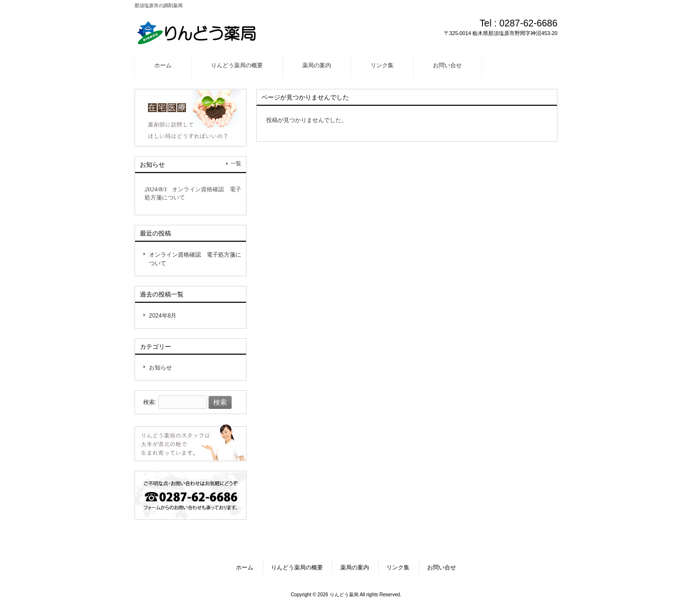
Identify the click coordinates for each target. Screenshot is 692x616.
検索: (150, 403)
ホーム (245, 567)
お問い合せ (442, 567)
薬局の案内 (355, 567)
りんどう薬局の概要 (297, 567)
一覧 (236, 163)
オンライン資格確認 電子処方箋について (195, 259)
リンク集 (398, 567)
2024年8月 (163, 316)
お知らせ (161, 368)
